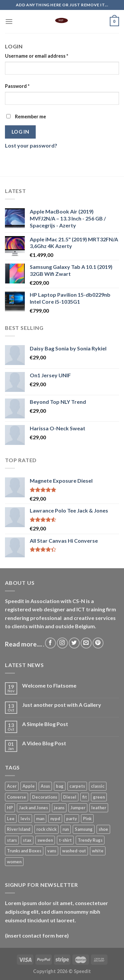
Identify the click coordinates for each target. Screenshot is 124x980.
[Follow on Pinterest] (98, 643)
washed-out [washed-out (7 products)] (74, 851)
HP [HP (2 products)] (10, 808)
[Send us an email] (86, 643)
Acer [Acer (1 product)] (12, 786)
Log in (21, 132)
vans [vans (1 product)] (52, 851)
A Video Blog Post (44, 743)
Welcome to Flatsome (49, 685)
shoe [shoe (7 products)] (103, 829)
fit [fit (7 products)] (85, 797)
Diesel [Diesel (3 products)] (70, 797)
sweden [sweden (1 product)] (45, 840)
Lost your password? (31, 145)
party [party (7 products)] (72, 819)
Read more (21, 644)
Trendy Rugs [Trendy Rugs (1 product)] (90, 840)
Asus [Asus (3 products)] (45, 786)
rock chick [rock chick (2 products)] (46, 829)
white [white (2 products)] (98, 851)
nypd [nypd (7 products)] (55, 819)
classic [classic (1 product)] (98, 786)
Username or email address (37, 56)
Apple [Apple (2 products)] (29, 786)
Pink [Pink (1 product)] (87, 819)
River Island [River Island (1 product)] (19, 829)
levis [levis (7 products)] (25, 819)
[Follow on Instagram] (62, 643)
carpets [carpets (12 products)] (77, 786)
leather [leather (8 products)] (99, 808)
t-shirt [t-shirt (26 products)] (65, 840)
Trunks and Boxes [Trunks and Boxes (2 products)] (24, 851)
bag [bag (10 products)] (60, 786)
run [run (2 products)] (66, 829)
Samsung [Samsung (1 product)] (84, 829)
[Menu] (9, 21)
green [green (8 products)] (99, 797)
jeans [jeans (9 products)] (59, 808)
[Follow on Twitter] (74, 643)
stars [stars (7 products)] (12, 840)
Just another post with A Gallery (62, 705)
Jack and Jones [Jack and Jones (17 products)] (33, 808)
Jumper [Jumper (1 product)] (78, 808)
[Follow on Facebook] (50, 643)
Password (17, 86)
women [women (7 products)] (14, 862)
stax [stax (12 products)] (27, 840)
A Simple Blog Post (45, 724)
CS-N (79, 601)
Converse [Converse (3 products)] (17, 797)
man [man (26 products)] (40, 819)
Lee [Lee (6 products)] (11, 819)
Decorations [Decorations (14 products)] (45, 797)
